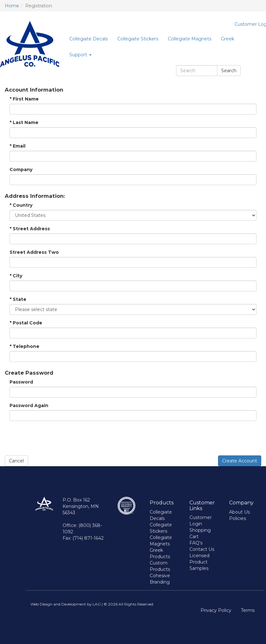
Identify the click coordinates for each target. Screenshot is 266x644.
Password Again (29, 405)
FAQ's (196, 543)
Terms (248, 610)
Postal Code (26, 323)
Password (21, 382)
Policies (238, 518)
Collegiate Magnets (190, 39)
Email (17, 146)
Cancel (16, 461)
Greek (228, 39)
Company (21, 170)
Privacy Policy (216, 610)
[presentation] (53, 438)
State (18, 299)
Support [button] (80, 55)
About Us (239, 512)
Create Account (240, 461)
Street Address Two (34, 252)
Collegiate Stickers (138, 39)
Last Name (24, 122)
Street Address (30, 229)
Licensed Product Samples (199, 562)
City (16, 276)
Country (21, 205)
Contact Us (202, 549)
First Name (24, 99)
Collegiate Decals (89, 39)
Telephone (24, 346)
